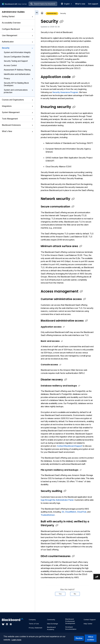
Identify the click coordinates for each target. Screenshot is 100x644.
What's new (80, 4)
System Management (17, 112)
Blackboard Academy (51, 628)
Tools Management (17, 119)
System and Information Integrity (17, 52)
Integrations (17, 106)
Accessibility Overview (11, 23)
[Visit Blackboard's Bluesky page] (3, 624)
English (68, 4)
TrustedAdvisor (48, 515)
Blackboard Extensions (17, 125)
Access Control (18, 65)
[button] (32, 17)
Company (32, 620)
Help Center (88, 624)
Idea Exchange (53, 624)
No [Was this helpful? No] (75, 594)
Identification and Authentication (17, 74)
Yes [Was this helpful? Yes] (60, 594)
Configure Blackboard (17, 29)
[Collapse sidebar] (37, 13)
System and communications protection (18, 91)
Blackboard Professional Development (70, 621)
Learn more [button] (16, 640)
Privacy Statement (35, 628)
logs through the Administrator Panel (57, 500)
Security (17, 48)
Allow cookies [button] (91, 638)
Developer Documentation (71, 628)
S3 (63, 512)
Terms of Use (34, 624)
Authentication (17, 42)
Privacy (18, 79)
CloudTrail (82, 512)
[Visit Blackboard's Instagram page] (11, 624)
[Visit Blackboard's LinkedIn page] (7, 624)
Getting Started (17, 16)
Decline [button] (79, 638)
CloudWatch (70, 512)
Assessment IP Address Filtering (17, 70)
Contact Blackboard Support (70, 446)
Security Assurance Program (65, 92)
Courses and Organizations (17, 100)
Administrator (52, 13)
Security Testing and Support (16, 61)
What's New (17, 131)
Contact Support (90, 620)
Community (51, 620)
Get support (93, 4)
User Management (17, 35)
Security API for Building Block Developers (16, 84)
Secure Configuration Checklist (17, 57)
